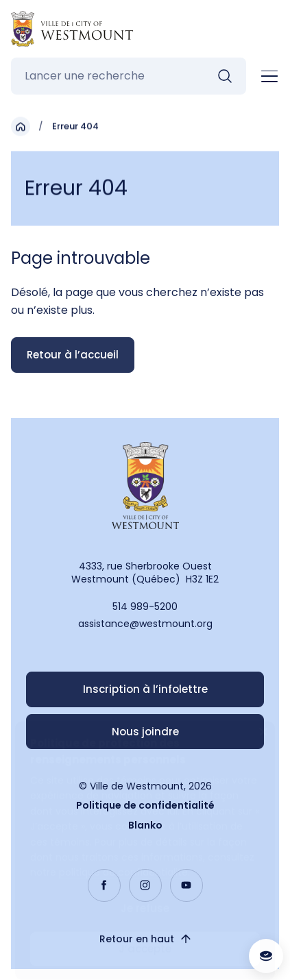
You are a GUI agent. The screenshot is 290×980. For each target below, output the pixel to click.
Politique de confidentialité (145, 805)
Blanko (145, 825)
